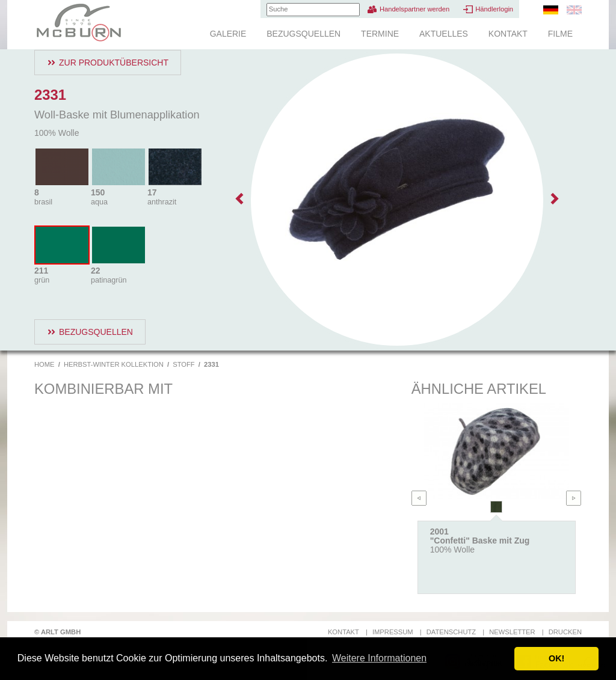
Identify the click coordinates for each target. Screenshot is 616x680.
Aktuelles (444, 34)
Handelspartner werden (414, 9)
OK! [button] (556, 658)
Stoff (183, 364)
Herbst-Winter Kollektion (114, 364)
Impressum (393, 632)
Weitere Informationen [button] (379, 658)
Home (45, 364)
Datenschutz (451, 632)
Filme (560, 34)
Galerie (228, 34)
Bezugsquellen (303, 34)
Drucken (565, 632)
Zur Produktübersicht (114, 63)
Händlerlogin (494, 9)
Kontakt (508, 34)
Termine (380, 34)
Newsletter (512, 632)
